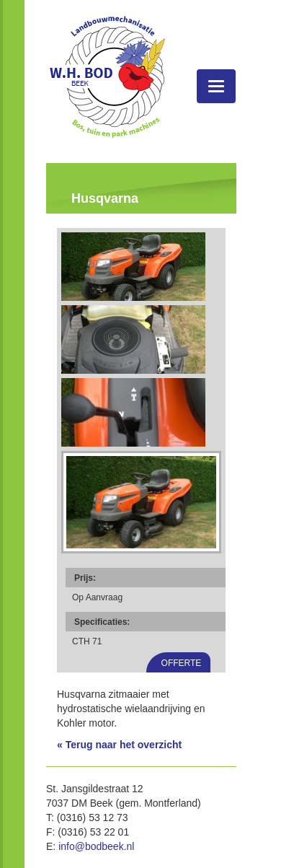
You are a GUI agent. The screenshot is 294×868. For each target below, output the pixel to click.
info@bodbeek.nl (96, 846)
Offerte (182, 663)
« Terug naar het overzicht (119, 745)
